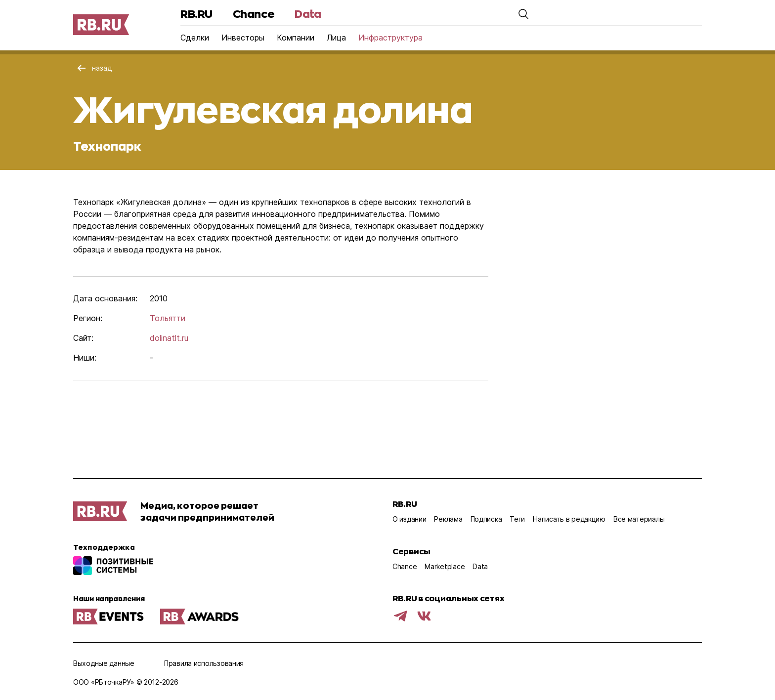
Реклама (448, 519)
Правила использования (204, 663)
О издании (409, 519)
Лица (336, 38)
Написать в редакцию (569, 519)
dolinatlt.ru (169, 338)
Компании (296, 38)
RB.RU (196, 14)
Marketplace (445, 566)
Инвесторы (243, 38)
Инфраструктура (390, 38)
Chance (254, 14)
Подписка (486, 519)
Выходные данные (104, 663)
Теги (517, 519)
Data (308, 14)
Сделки (195, 38)
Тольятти (168, 318)
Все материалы (639, 519)
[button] (523, 14)
